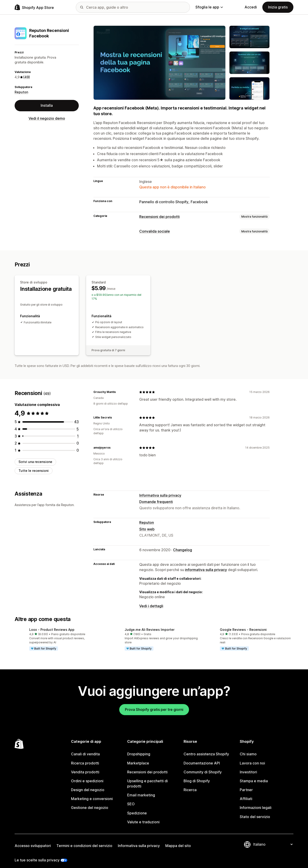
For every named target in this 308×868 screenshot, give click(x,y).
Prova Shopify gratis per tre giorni (154, 704)
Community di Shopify (203, 766)
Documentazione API (202, 757)
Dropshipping (139, 748)
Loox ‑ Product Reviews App (52, 624)
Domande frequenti (156, 496)
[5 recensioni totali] (78, 423)
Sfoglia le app (209, 7)
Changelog (183, 544)
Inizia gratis (278, 7)
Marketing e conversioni (92, 793)
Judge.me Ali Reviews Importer (150, 624)
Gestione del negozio (90, 802)
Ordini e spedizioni (87, 775)
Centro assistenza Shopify (206, 748)
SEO (131, 798)
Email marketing (141, 789)
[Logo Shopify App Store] (34, 7)
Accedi (251, 7)
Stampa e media (254, 775)
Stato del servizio (255, 811)
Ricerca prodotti (85, 757)
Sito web (147, 523)
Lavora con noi (252, 757)
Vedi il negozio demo (47, 118)
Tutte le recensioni (34, 465)
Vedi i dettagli (151, 600)
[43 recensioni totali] (76, 416)
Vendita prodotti (85, 766)
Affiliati (246, 793)
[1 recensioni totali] (78, 430)
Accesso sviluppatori (33, 840)
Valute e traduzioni (143, 816)
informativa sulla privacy (206, 564)
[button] (59, 634)
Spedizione (137, 807)
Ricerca (190, 784)
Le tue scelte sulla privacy (37, 854)
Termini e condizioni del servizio (84, 840)
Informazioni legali (256, 802)
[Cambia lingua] (273, 839)
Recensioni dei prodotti (159, 217)
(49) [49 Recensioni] (27, 77)
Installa (47, 105)
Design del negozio (88, 784)
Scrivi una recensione (35, 456)
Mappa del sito (178, 840)
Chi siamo (248, 748)
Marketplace (138, 757)
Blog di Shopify (197, 775)
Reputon (21, 92)
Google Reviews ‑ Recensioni (243, 624)
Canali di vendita (85, 748)
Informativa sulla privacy (160, 490)
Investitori (248, 766)
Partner (246, 784)
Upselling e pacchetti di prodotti (147, 778)
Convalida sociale (155, 231)
